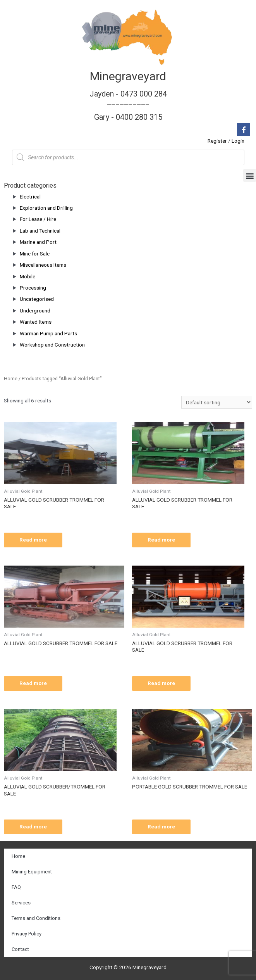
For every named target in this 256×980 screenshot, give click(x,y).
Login (238, 141)
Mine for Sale (35, 254)
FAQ (16, 887)
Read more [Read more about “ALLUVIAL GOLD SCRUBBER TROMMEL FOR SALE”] (33, 540)
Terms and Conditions (36, 918)
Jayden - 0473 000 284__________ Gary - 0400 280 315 (128, 105)
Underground (35, 311)
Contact (20, 949)
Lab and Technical (40, 231)
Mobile (27, 276)
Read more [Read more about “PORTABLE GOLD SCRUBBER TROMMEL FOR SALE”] (161, 826)
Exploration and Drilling (46, 208)
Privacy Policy (27, 934)
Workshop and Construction (52, 345)
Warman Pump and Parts (48, 333)
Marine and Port (38, 242)
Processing (33, 288)
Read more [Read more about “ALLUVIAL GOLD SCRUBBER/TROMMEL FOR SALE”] (33, 826)
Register (217, 141)
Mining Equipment (32, 872)
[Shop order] (217, 402)
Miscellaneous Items (43, 265)
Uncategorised (37, 299)
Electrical (30, 197)
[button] (250, 175)
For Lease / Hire (38, 219)
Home (11, 379)
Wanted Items (36, 322)
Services (21, 903)
